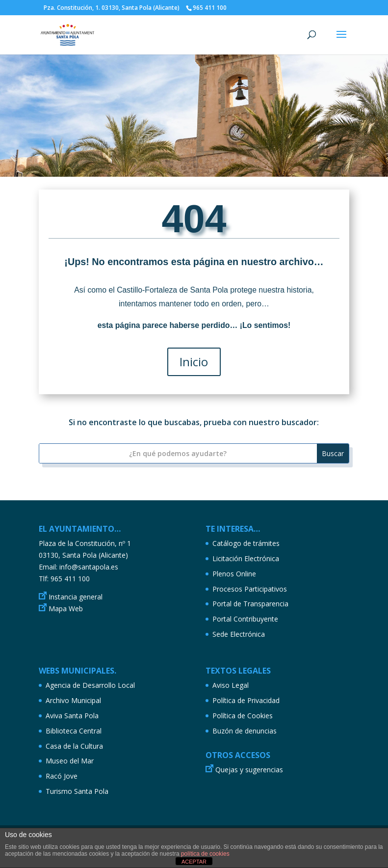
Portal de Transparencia (250, 604)
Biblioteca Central (74, 731)
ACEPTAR (194, 862)
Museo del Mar (70, 761)
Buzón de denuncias (245, 731)
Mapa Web (66, 609)
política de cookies (205, 854)
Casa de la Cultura (74, 746)
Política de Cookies (243, 716)
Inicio (194, 362)
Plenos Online (234, 574)
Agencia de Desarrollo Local (90, 685)
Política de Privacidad (246, 700)
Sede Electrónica (239, 634)
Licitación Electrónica (246, 558)
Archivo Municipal (73, 700)
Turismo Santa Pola (77, 791)
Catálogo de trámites (246, 543)
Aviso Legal (231, 685)
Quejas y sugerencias (249, 770)
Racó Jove (62, 776)
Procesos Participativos (250, 589)
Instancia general (76, 597)
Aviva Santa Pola (72, 716)
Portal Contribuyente (245, 619)
